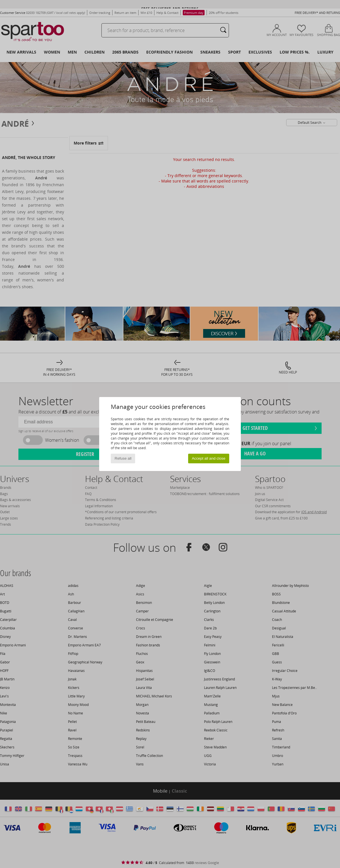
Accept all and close (209, 458)
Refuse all (123, 458)
